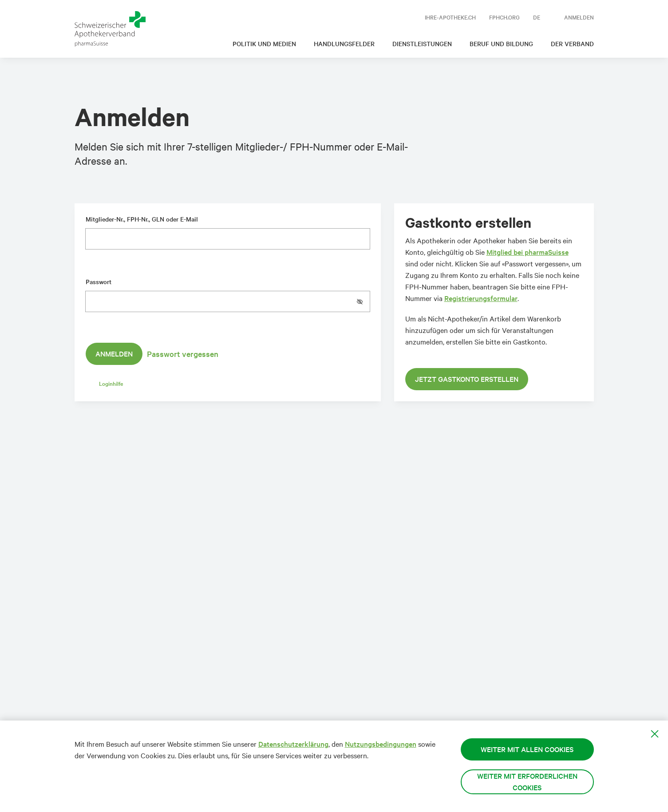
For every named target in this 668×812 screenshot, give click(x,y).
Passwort (99, 282)
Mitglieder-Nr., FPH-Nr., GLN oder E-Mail (142, 219)
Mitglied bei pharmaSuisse (528, 252)
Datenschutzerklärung (293, 744)
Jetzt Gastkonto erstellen (467, 379)
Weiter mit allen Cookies (527, 749)
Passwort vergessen (183, 354)
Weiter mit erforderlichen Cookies (527, 782)
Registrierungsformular (481, 298)
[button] (363, 301)
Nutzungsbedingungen (381, 744)
